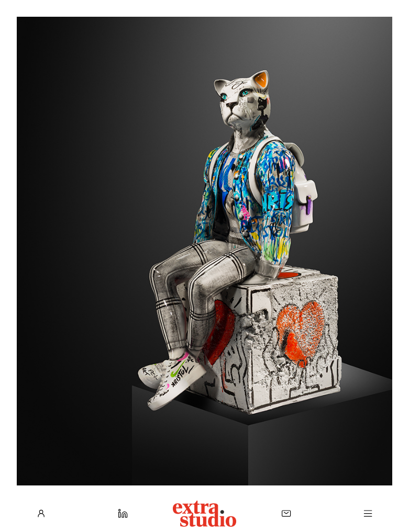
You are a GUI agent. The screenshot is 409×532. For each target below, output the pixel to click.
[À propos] (41, 513)
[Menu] (368, 513)
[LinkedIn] (123, 513)
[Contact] (286, 513)
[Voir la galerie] (204, 251)
